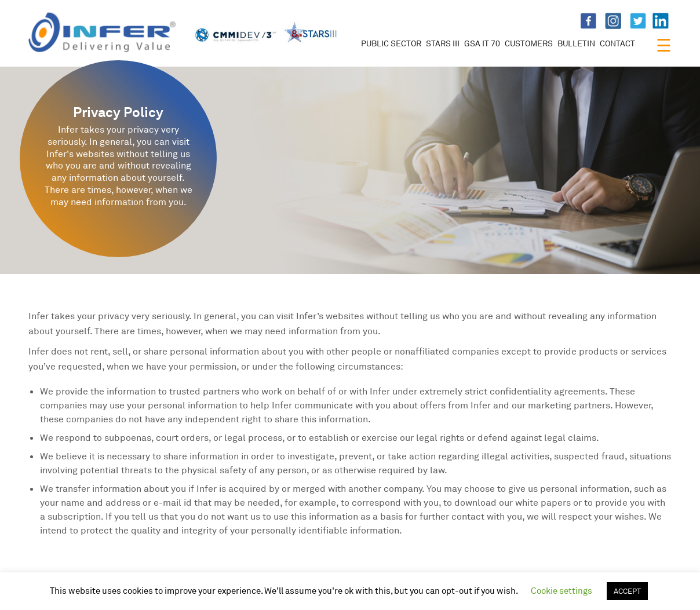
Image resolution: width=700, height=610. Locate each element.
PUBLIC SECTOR (391, 43)
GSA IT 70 (482, 43)
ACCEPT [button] (627, 591)
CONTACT (617, 43)
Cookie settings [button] (562, 591)
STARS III (443, 43)
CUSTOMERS (529, 43)
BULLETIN (576, 43)
